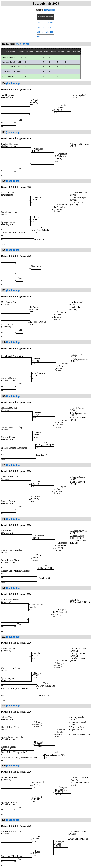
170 (43, 32)
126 (52, 22)
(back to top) (23, 44)
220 (39, 37)
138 (43, 27)
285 (43, 37)
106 (39, 22)
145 (47, 27)
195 (52, 32)
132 (39, 27)
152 (52, 27)
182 (47, 32)
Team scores (49, 10)
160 (39, 32)
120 (47, 22)
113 (43, 22)
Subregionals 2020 (46, 3)
